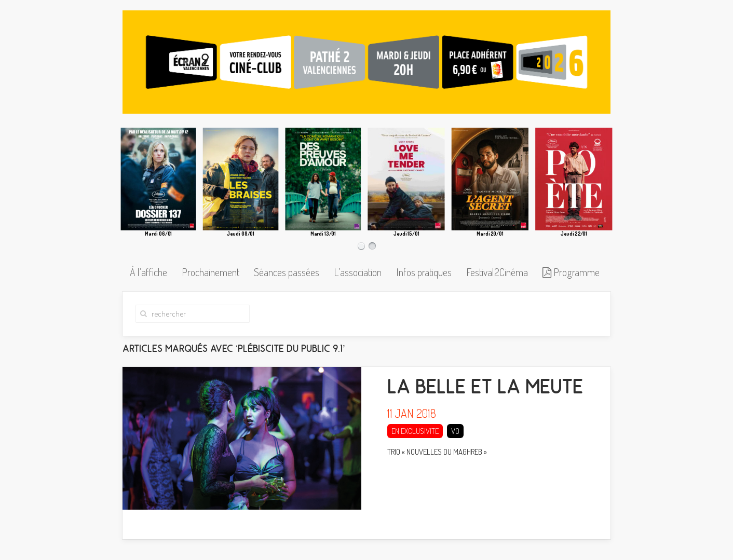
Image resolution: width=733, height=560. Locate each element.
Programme (571, 272)
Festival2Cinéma (497, 272)
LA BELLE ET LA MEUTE (485, 395)
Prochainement (211, 272)
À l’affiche (148, 272)
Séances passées (287, 272)
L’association (358, 272)
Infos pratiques (424, 272)
